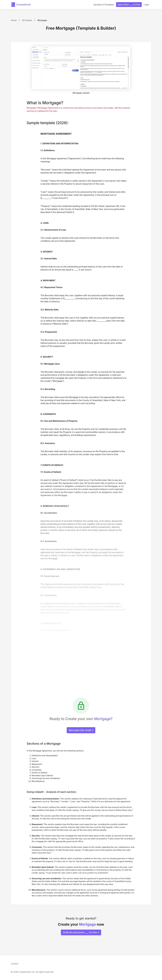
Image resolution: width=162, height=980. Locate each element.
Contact (15, 964)
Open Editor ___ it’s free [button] (129, 5)
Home (14, 20)
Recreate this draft (81, 730)
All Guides (27, 20)
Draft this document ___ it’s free (81, 932)
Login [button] (146, 5)
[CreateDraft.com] (21, 5)
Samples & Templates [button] (104, 5)
